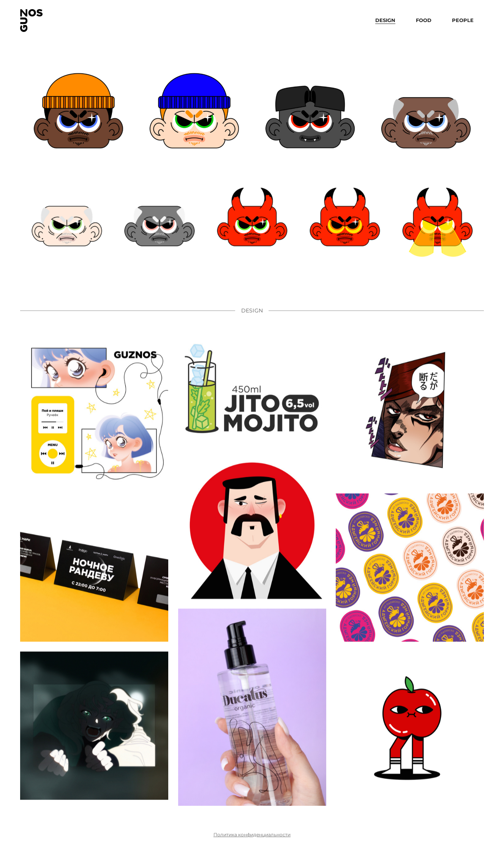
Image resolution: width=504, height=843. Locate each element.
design (385, 20)
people (463, 20)
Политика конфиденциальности (252, 839)
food (424, 20)
